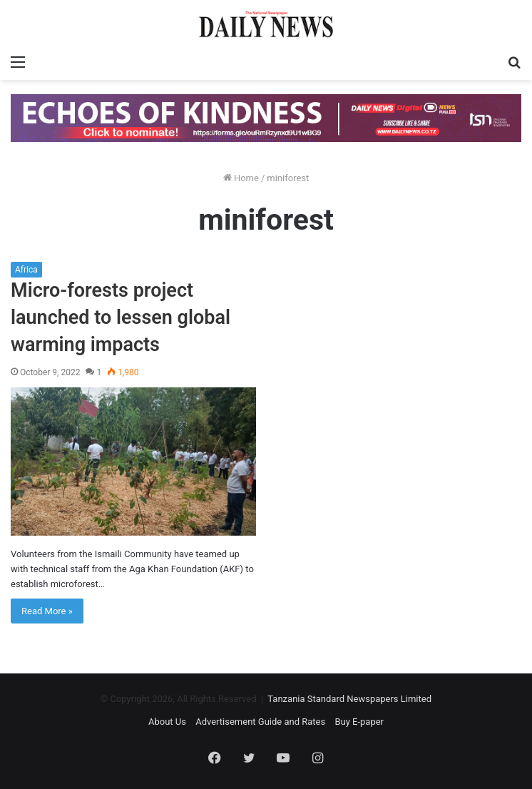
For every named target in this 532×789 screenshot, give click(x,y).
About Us (167, 722)
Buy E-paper (359, 722)
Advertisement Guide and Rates (260, 722)
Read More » (47, 611)
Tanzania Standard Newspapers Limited (349, 699)
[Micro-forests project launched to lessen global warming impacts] (133, 461)
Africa (26, 270)
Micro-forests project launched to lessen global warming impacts (121, 317)
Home (241, 178)
